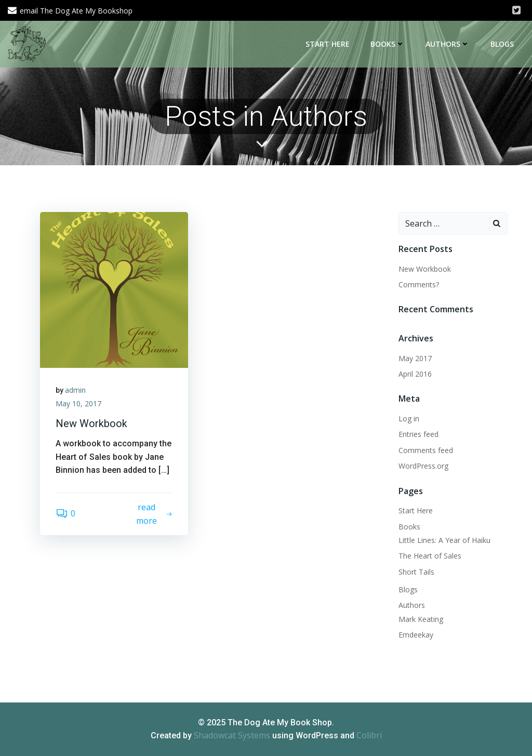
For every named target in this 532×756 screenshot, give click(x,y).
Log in (409, 419)
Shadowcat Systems (232, 735)
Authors (448, 44)
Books (388, 44)
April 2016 (415, 374)
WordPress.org (423, 466)
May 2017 (415, 358)
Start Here (328, 44)
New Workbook (425, 269)
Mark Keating (421, 619)
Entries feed (418, 434)
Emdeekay (416, 635)
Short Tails (416, 572)
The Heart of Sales (430, 556)
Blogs (502, 44)
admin (75, 390)
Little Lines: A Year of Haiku (444, 540)
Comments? (419, 284)
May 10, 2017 (78, 403)
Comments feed (426, 450)
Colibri (369, 735)
